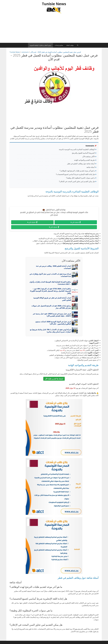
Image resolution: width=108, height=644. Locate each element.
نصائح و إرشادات (59, 45)
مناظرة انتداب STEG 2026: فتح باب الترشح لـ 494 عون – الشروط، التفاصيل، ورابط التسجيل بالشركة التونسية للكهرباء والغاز (50, 291)
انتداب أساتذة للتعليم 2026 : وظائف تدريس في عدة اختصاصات (53, 267)
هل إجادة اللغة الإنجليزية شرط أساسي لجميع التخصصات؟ (75, 174)
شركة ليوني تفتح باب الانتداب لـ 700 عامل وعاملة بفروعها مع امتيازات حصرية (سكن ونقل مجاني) (50, 331)
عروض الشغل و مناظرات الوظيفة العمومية (40, 45)
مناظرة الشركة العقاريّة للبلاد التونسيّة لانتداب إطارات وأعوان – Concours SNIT (50, 283)
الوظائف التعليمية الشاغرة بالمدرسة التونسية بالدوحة (77, 149)
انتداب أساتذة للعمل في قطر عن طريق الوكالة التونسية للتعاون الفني (52, 299)
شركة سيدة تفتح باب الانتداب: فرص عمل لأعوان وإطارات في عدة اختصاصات (50, 275)
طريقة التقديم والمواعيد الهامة (84, 160)
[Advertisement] (54, 29)
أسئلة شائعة (91, 167)
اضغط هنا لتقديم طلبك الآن (54, 379)
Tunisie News (54, 4)
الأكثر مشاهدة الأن (89, 156)
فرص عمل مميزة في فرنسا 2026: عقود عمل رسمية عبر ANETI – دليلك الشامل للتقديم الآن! (52, 315)
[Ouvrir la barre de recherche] (78, 45)
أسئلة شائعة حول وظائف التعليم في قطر (81, 164)
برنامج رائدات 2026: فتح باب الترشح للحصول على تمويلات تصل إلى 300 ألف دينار (51, 307)
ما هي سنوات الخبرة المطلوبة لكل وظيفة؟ (80, 178)
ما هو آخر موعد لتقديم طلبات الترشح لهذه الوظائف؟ (77, 171)
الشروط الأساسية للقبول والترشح (83, 153)
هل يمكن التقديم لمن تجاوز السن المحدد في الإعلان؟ (77, 181)
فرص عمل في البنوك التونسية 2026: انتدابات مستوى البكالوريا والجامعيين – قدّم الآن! (53, 323)
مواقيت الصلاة (70, 45)
